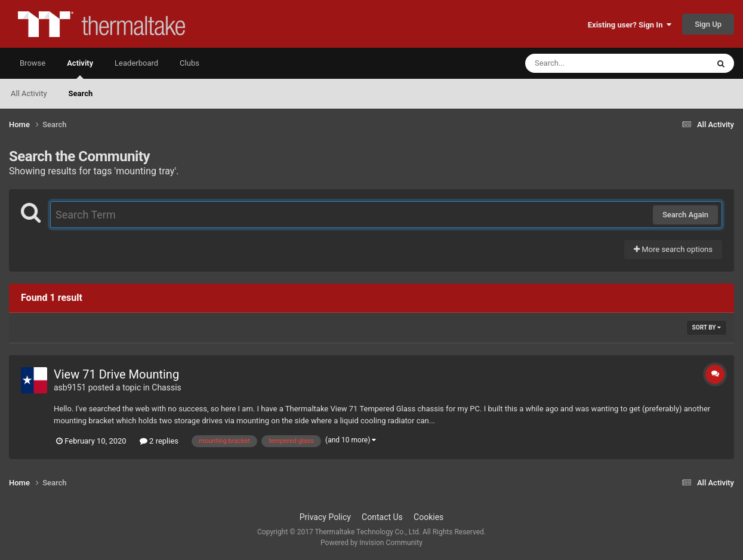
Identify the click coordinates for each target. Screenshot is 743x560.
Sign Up (708, 24)
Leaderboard (136, 63)
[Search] (587, 63)
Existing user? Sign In (630, 25)
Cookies (428, 517)
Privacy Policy (325, 517)
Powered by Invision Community (371, 543)
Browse (33, 63)
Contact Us (382, 517)
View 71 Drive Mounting (116, 374)
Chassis (167, 387)
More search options (673, 249)
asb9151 (70, 387)
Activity (80, 69)
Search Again (685, 215)
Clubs (189, 63)
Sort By (707, 327)
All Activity (29, 93)
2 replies (159, 441)
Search (81, 93)
